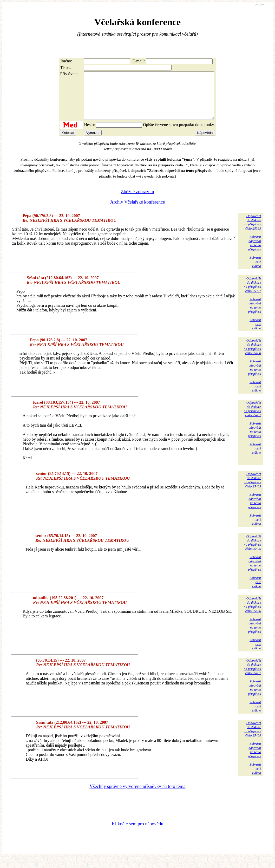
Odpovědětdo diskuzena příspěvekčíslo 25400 (252, 356)
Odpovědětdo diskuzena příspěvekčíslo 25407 (252, 676)
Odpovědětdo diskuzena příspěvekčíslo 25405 (252, 552)
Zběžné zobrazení (137, 201)
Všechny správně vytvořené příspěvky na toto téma (138, 796)
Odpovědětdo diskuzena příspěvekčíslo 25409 (252, 738)
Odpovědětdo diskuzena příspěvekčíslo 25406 (252, 614)
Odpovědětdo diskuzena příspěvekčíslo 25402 (252, 418)
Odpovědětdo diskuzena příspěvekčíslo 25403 (252, 489)
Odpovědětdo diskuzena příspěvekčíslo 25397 (252, 294)
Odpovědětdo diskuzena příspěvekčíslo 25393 (252, 231)
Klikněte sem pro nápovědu (137, 833)
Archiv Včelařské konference (138, 211)
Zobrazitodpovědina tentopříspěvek (254, 252)
